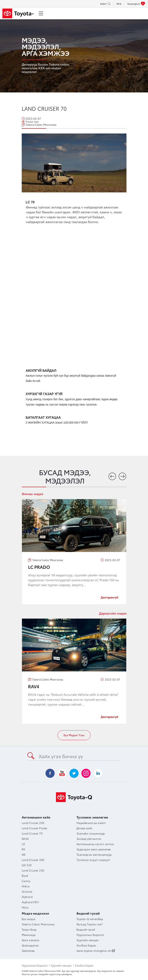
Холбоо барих (84, 965)
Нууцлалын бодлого (35, 965)
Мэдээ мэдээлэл (35, 913)
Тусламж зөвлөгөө (92, 817)
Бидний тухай (88, 913)
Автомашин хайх (36, 817)
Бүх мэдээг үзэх (74, 735)
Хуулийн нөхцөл (61, 965)
